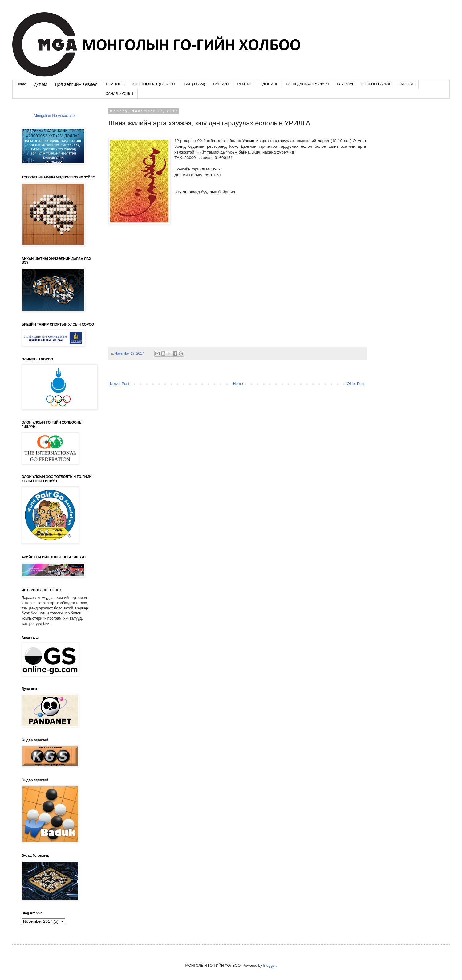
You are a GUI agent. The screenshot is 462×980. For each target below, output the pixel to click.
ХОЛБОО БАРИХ (376, 84)
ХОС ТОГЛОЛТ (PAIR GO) (154, 84)
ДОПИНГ (270, 84)
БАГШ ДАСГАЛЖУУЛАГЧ (307, 84)
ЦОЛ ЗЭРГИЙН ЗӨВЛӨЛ (76, 85)
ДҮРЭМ (41, 85)
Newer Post (120, 384)
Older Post (356, 384)
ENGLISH (406, 84)
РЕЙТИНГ (246, 84)
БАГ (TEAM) (195, 84)
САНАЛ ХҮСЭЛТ (120, 94)
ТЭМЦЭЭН (115, 84)
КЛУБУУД (345, 84)
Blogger (269, 966)
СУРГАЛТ (221, 84)
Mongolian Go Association (55, 116)
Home (21, 84)
